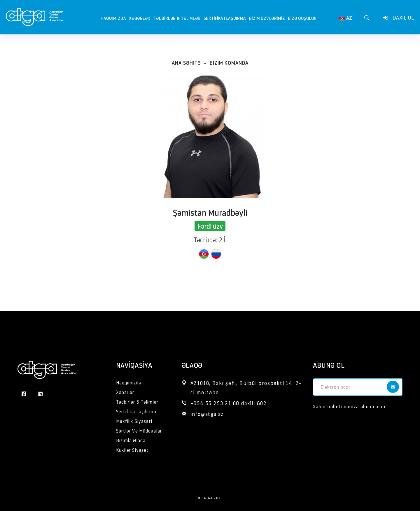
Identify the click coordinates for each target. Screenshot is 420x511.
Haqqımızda (113, 18)
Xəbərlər (140, 18)
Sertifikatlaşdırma (225, 18)
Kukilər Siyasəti (133, 450)
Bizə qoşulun (302, 18)
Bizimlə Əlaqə (131, 440)
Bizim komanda (229, 63)
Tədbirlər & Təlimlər (177, 18)
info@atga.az (207, 414)
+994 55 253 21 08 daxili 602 (229, 403)
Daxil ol (399, 18)
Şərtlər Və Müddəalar (139, 431)
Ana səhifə (186, 63)
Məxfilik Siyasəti (134, 421)
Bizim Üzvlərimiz (267, 18)
